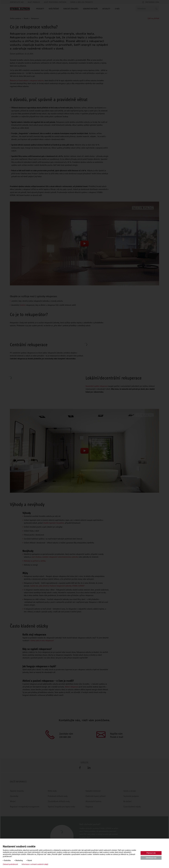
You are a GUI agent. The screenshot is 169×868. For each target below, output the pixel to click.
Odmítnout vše (151, 858)
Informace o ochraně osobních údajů (35, 864)
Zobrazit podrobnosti (10, 864)
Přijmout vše (151, 853)
